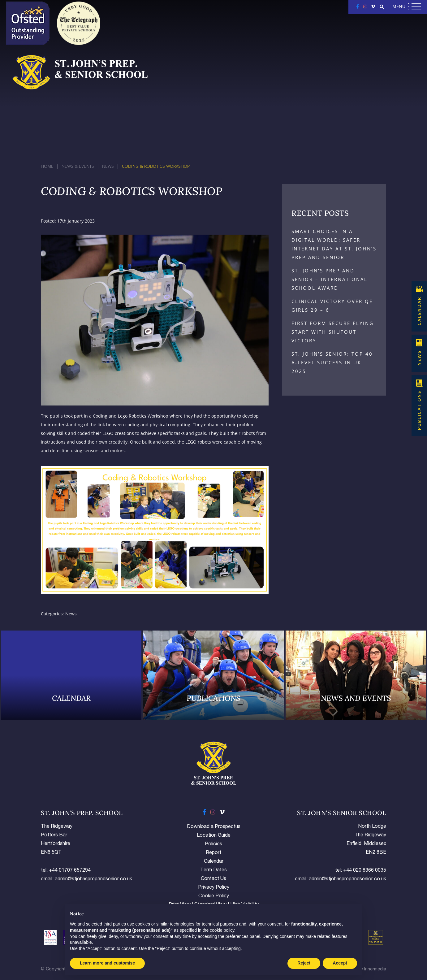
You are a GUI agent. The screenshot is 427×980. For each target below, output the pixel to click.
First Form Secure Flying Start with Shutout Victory (333, 332)
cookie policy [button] (222, 930)
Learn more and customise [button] (107, 963)
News (71, 614)
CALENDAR (419, 311)
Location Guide (214, 836)
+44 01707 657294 (70, 871)
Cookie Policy (214, 896)
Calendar (214, 862)
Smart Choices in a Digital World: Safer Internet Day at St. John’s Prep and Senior (334, 244)
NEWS (419, 358)
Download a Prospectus (214, 827)
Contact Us (213, 879)
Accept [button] (340, 963)
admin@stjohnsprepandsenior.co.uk (93, 879)
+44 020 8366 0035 (365, 871)
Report (213, 853)
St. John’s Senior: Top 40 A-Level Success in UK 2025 (332, 362)
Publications (419, 410)
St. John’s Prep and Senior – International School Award (330, 279)
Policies (213, 844)
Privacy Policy (214, 888)
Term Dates (213, 870)
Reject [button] (304, 963)
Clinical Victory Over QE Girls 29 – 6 (332, 306)
